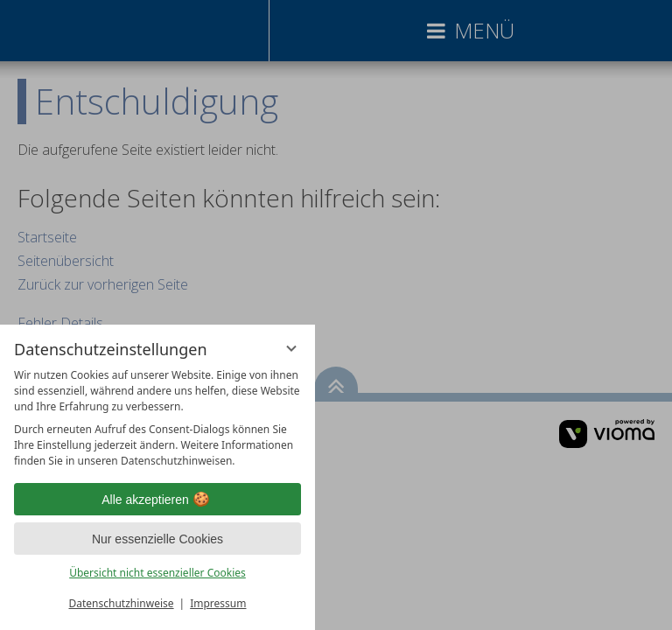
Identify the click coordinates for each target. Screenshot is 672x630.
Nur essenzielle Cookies (157, 539)
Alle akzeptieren (157, 500)
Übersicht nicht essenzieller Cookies (157, 573)
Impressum (218, 603)
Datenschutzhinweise (122, 603)
